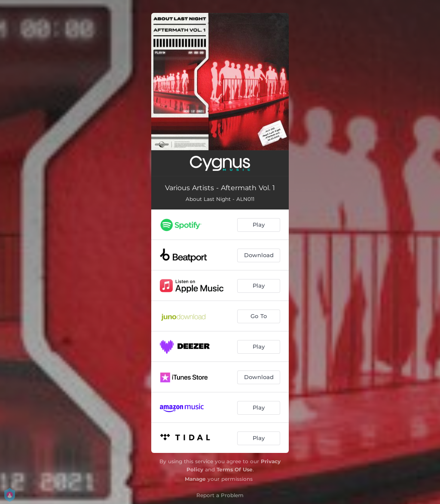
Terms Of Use (235, 469)
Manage (195, 479)
